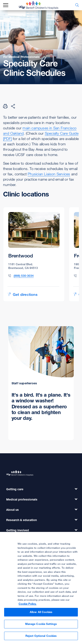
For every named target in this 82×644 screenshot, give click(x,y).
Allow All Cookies (41, 614)
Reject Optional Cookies (41, 637)
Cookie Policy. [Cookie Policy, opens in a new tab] (28, 605)
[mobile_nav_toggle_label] (6, 5)
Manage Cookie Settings (41, 626)
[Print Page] (5, 106)
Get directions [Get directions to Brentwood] (22, 294)
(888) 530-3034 (24, 276)
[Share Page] (13, 106)
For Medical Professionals (21, 57)
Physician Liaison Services (49, 174)
